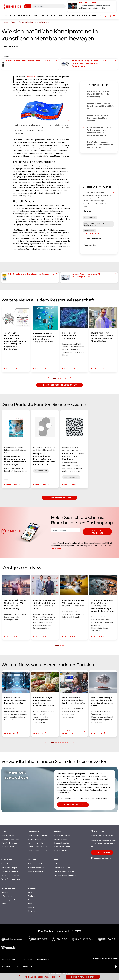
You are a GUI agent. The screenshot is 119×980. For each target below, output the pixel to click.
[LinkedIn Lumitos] (116, 967)
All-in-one (32, 911)
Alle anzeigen (91, 233)
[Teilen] (110, 16)
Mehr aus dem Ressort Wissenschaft (59, 385)
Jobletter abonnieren (63, 868)
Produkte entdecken (62, 835)
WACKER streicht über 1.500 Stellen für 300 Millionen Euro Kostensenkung (99, 94)
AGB (16, 967)
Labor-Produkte (61, 839)
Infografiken (6, 896)
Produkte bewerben (62, 847)
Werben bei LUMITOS (10, 959)
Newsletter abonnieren (97, 532)
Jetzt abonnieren (102, 852)
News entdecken (8, 835)
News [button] (5, 16)
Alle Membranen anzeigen (60, 498)
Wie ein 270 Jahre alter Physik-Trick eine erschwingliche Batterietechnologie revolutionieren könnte (99, 131)
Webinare (32, 907)
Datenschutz (27, 967)
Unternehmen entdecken (38, 835)
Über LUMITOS (28, 959)
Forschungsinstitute (10, 900)
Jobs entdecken (61, 864)
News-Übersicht (8, 847)
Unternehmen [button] (16, 16)
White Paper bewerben (10, 875)
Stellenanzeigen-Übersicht (65, 875)
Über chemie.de (43, 959)
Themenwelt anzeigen (73, 805)
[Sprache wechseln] (114, 16)
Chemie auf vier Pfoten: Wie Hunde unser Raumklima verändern (98, 118)
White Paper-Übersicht (11, 879)
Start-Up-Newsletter (10, 843)
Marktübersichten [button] (43, 16)
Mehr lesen (58, 549)
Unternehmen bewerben (38, 847)
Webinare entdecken (36, 864)
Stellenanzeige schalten (64, 871)
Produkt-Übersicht (62, 850)
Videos (4, 904)
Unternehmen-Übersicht (38, 850)
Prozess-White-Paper (10, 871)
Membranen (32, 77)
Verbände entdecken (36, 843)
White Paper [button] (59, 16)
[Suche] (63, 7)
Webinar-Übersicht (35, 871)
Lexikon (4, 892)
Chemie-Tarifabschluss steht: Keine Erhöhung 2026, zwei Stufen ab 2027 (101, 106)
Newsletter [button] (95, 16)
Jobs (30, 904)
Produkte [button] (28, 16)
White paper (33, 900)
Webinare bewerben (36, 868)
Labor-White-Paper (9, 868)
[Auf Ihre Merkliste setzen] (106, 16)
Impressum (6, 967)
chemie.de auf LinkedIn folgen (101, 858)
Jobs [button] (68, 16)
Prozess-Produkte (62, 843)
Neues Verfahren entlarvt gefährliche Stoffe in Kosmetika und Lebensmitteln (100, 145)
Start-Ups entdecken (36, 839)
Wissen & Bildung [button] (80, 16)
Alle (27, 6)
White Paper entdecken (11, 864)
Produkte (32, 896)
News (30, 892)
